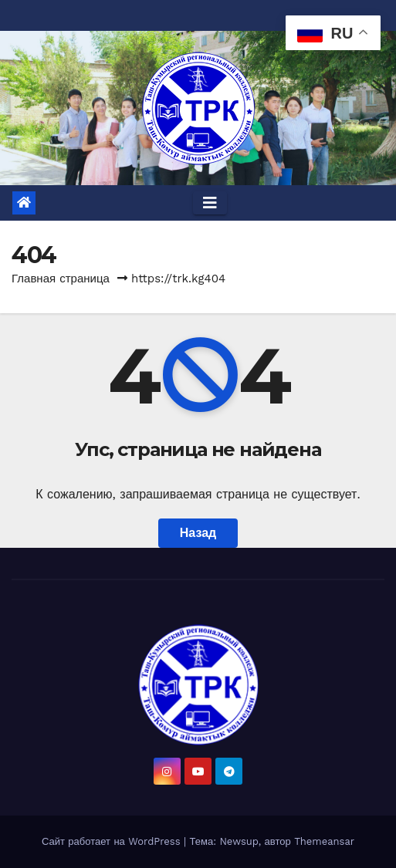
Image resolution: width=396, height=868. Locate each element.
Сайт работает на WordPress (113, 841)
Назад (198, 533)
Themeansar (324, 841)
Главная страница (61, 279)
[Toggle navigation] (210, 203)
